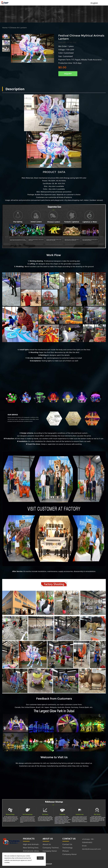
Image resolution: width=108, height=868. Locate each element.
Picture (66, 851)
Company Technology (52, 848)
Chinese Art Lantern (18, 28)
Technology (67, 848)
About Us (47, 844)
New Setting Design (32, 848)
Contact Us (67, 844)
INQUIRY (68, 74)
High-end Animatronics (33, 844)
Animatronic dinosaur (32, 851)
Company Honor (50, 851)
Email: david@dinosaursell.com (91, 847)
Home (5, 28)
